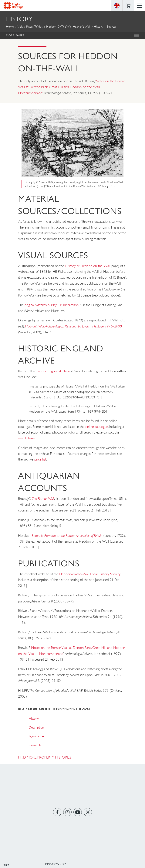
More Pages (15, 35)
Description (36, 727)
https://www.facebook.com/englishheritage (57, 812)
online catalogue (97, 427)
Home (10, 27)
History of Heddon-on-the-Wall (88, 266)
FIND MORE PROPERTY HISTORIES (45, 757)
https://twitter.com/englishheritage (88, 812)
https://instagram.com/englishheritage (67, 812)
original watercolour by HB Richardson (52, 305)
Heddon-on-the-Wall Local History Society (90, 574)
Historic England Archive (53, 371)
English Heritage (13, 6)
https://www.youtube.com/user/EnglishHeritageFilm (78, 812)
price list (40, 459)
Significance (36, 736)
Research (35, 745)
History (98, 27)
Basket (128, 6)
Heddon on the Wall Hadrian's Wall (68, 27)
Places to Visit (34, 27)
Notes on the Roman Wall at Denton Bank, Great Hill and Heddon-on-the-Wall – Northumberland (72, 87)
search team (27, 438)
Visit (20, 27)
